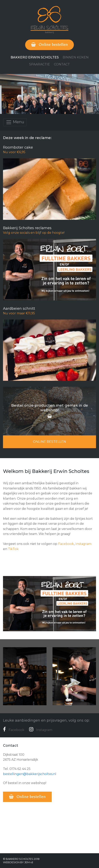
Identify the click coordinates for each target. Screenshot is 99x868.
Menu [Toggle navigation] (15, 122)
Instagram (83, 544)
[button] (46, 108)
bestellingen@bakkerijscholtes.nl (30, 774)
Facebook (66, 544)
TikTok (13, 549)
